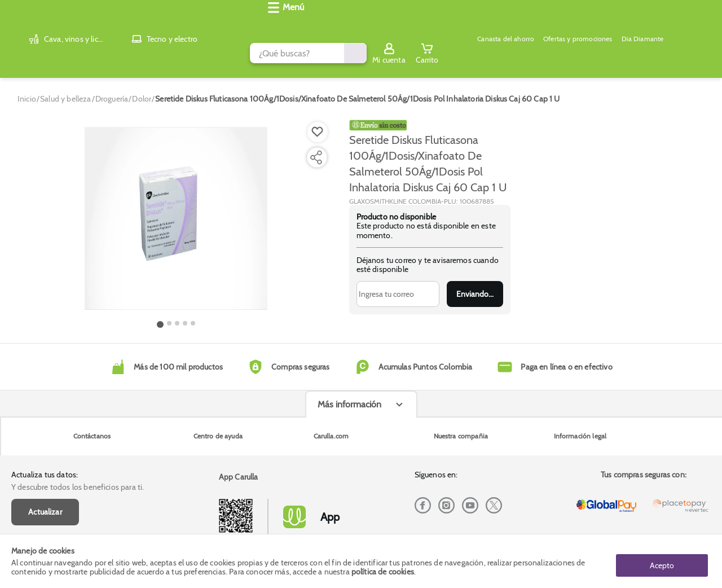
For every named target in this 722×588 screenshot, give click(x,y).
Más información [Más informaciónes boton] (349, 484)
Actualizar (45, 438)
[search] (291, 24)
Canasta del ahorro (291, 54)
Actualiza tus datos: (45, 401)
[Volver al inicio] (23, 25)
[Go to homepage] (27, 90)
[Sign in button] (668, 24)
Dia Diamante (443, 54)
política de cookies (383, 572)
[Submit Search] (517, 24)
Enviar (475, 285)
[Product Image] (176, 209)
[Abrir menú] (25, 54)
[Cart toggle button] (706, 24)
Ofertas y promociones (371, 54)
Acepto (662, 561)
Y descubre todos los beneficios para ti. (78, 413)
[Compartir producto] (316, 148)
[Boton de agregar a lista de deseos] (318, 123)
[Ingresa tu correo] (398, 285)
